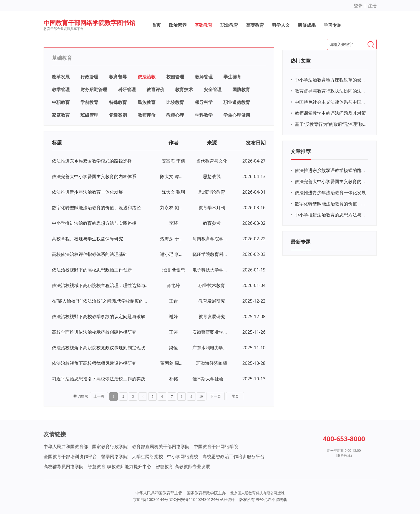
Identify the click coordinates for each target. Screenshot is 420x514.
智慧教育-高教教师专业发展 (183, 466)
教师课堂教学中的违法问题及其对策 (330, 113)
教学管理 (61, 89)
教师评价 (147, 115)
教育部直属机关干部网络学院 (161, 446)
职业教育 (229, 25)
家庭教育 (61, 115)
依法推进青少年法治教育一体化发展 (87, 192)
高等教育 (255, 25)
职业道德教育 (237, 102)
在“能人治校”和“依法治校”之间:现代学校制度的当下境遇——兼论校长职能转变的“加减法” (101, 301)
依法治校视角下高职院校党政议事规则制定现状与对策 (101, 348)
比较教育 (175, 102)
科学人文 (281, 25)
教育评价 (155, 89)
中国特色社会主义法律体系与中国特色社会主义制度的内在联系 (331, 102)
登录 (358, 6)
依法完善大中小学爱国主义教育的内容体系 (94, 176)
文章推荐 (301, 151)
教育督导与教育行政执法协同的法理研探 (331, 91)
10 (201, 396)
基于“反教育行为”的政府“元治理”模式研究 (331, 124)
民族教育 (147, 102)
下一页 (216, 396)
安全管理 (213, 89)
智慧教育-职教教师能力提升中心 (120, 466)
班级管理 (89, 115)
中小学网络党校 (183, 456)
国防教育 (241, 89)
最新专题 (301, 242)
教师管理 (204, 77)
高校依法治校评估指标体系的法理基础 (90, 254)
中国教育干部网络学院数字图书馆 (89, 23)
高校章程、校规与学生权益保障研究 (87, 239)
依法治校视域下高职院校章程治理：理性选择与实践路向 (101, 285)
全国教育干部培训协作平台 (70, 456)
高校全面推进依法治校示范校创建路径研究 (94, 332)
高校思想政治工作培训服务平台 (233, 456)
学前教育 (89, 102)
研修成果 (307, 25)
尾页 (235, 396)
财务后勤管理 (94, 89)
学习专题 (333, 25)
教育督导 (118, 77)
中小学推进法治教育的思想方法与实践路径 (94, 223)
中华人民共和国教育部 (66, 446)
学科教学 (204, 115)
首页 (156, 25)
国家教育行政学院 (110, 446)
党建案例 (118, 115)
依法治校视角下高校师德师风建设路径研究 (94, 363)
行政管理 (89, 77)
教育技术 (184, 89)
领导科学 (204, 102)
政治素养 (178, 25)
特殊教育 (118, 102)
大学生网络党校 (147, 456)
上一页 (99, 396)
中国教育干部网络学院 (216, 446)
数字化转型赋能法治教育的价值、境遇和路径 (96, 208)
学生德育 (232, 77)
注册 (372, 6)
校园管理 (175, 77)
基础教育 (203, 25)
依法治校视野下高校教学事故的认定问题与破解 (99, 316)
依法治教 (147, 77)
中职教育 (61, 102)
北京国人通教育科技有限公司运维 (257, 493)
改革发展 (61, 77)
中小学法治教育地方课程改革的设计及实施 (331, 80)
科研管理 (127, 89)
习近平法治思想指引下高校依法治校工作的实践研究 (101, 379)
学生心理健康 (237, 115)
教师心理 (175, 115)
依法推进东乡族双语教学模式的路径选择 (92, 161)
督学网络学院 (114, 456)
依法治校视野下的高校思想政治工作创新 (92, 270)
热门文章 (301, 61)
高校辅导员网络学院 (64, 466)
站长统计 (227, 500)
